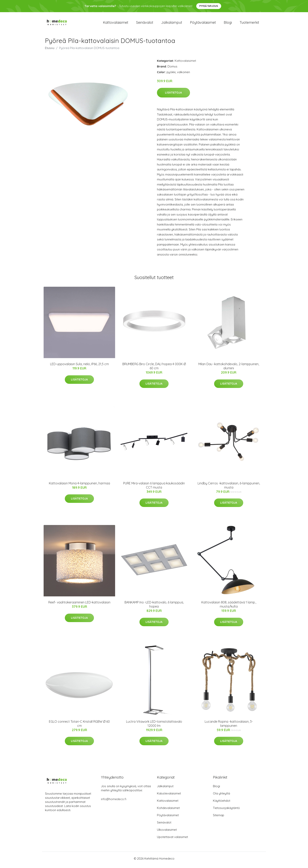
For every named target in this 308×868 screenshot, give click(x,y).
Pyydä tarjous (209, 6)
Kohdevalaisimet (168, 811)
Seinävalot (145, 24)
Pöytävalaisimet (203, 24)
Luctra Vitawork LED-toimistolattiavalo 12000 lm (154, 726)
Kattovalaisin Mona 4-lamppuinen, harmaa (79, 486)
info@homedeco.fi (114, 802)
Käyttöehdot (222, 803)
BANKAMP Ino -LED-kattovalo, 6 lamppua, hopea (154, 607)
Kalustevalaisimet (169, 796)
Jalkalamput (172, 24)
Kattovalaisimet (116, 24)
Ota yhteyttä (221, 796)
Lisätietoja (173, 95)
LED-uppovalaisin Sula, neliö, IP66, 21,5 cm (79, 367)
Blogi (228, 24)
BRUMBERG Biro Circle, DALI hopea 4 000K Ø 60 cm (154, 369)
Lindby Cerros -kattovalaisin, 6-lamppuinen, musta (229, 488)
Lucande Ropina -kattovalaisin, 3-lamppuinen (229, 726)
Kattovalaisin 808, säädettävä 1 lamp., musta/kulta (229, 607)
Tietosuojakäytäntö (226, 811)
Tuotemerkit (249, 24)
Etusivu (50, 51)
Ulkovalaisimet (167, 832)
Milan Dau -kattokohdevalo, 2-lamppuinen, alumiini (229, 369)
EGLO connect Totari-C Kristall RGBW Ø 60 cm (79, 726)
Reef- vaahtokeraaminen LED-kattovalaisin (79, 605)
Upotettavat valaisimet (172, 840)
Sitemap (219, 818)
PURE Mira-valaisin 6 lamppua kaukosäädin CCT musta (154, 488)
